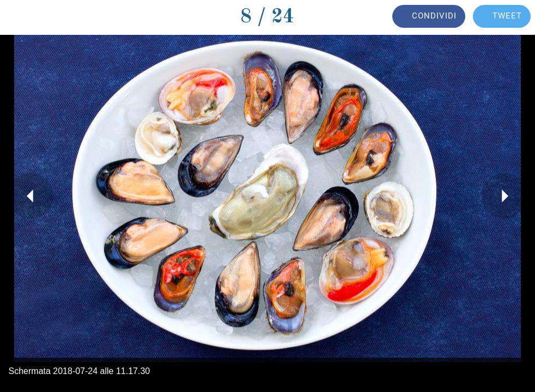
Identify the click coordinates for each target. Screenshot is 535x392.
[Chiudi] (17, 17)
